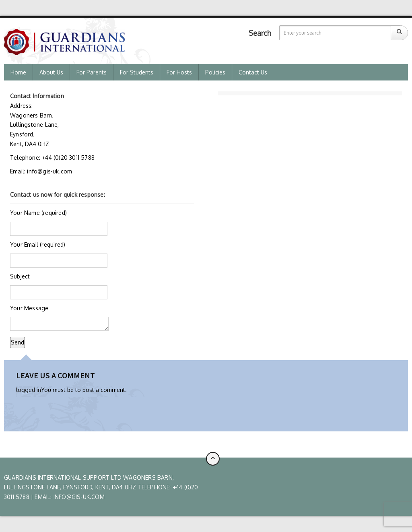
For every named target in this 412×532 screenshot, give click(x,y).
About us (51, 72)
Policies (215, 72)
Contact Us (253, 72)
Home (18, 72)
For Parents (92, 72)
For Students (137, 72)
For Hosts (179, 72)
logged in (29, 390)
